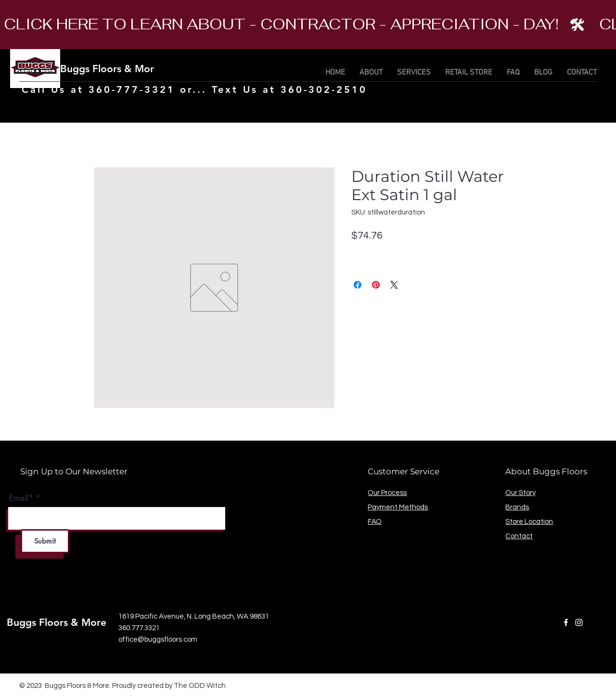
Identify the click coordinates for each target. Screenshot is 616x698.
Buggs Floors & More (110, 69)
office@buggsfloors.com (158, 640)
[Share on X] (394, 285)
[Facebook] (566, 622)
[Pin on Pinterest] (376, 285)
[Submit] (45, 541)
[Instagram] (579, 622)
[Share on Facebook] (358, 285)
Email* (21, 498)
